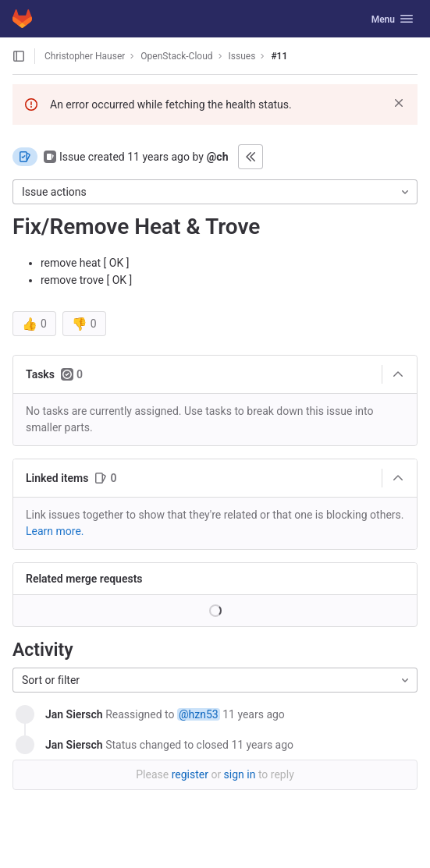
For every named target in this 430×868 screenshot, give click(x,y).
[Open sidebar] (19, 56)
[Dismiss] (399, 103)
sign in (240, 774)
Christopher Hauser (85, 56)
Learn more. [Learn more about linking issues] (55, 531)
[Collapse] (398, 374)
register (190, 774)
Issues (242, 56)
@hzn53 (199, 714)
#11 (279, 56)
